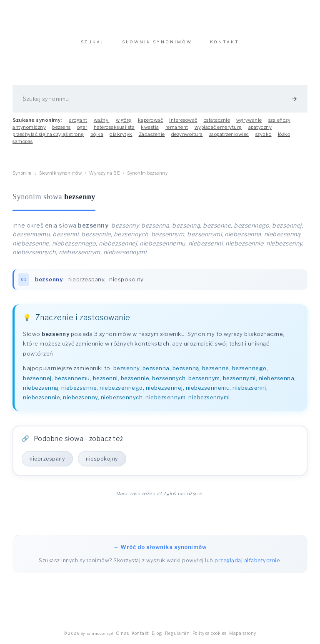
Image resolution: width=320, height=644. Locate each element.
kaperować (151, 120)
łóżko (284, 134)
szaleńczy (280, 120)
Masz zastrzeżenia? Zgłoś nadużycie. (160, 494)
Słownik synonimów (61, 173)
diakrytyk (121, 134)
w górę (124, 120)
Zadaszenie (152, 134)
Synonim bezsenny (147, 173)
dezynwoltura (187, 134)
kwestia (150, 127)
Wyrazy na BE (104, 173)
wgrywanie (249, 120)
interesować (183, 120)
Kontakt (140, 633)
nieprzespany (86, 279)
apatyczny (260, 127)
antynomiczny (29, 127)
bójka (97, 134)
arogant (78, 120)
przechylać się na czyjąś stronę (48, 134)
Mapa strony (243, 633)
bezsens (61, 127)
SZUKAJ (92, 42)
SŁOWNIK (157, 42)
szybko (264, 134)
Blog (157, 633)
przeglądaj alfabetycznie (247, 560)
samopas (23, 141)
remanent (177, 127)
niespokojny (126, 279)
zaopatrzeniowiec (229, 134)
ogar (82, 127)
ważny (102, 120)
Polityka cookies (210, 633)
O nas (122, 633)
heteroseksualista (114, 127)
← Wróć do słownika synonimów (160, 547)
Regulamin (177, 633)
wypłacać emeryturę (218, 127)
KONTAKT (225, 42)
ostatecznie (217, 120)
